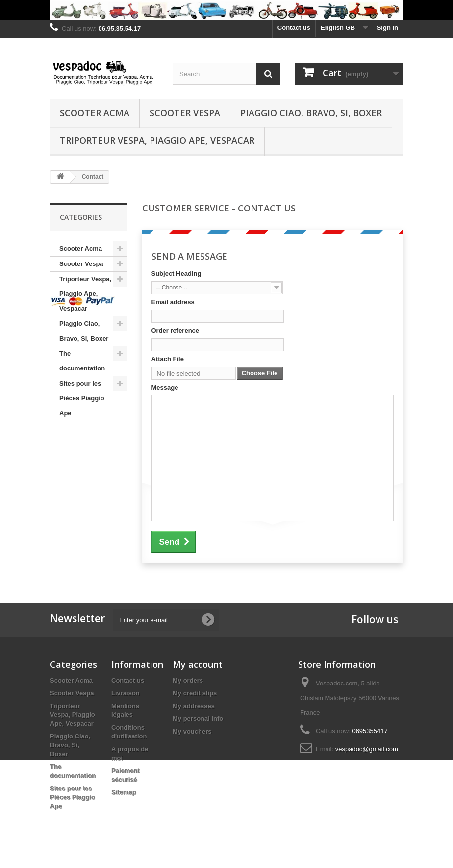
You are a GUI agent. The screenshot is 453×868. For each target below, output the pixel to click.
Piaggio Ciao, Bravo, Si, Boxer (311, 113)
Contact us (294, 28)
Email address (173, 302)
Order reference (176, 330)
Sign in (388, 28)
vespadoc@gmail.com (367, 749)
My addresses (194, 706)
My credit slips (195, 693)
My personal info (198, 719)
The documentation (82, 361)
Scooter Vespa (185, 113)
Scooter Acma (95, 113)
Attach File (168, 359)
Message (165, 387)
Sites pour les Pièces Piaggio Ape (82, 398)
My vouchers (192, 731)
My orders (188, 680)
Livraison (126, 693)
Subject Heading (176, 274)
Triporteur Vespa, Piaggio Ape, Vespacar (157, 140)
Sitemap (124, 792)
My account (198, 664)
